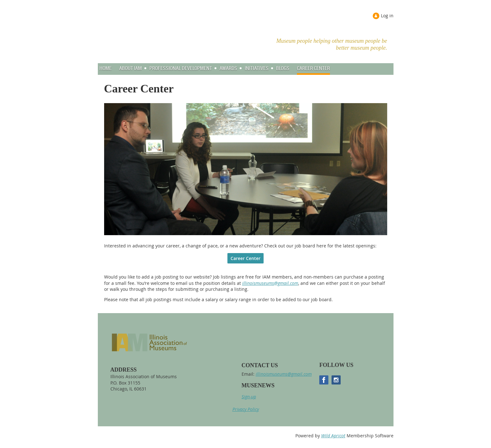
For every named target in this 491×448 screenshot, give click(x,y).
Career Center (245, 258)
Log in (387, 16)
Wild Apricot (333, 436)
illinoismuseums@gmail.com (270, 283)
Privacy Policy (246, 409)
